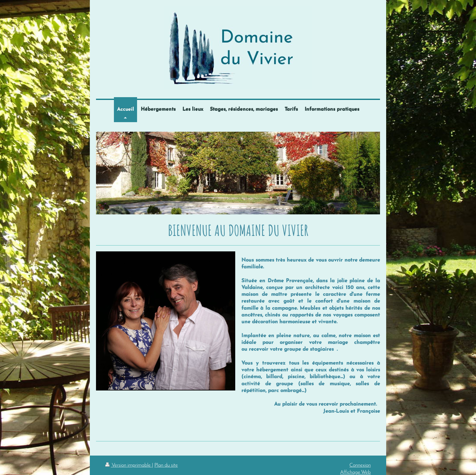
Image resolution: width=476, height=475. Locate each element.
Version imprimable (129, 465)
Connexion (360, 465)
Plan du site (166, 465)
